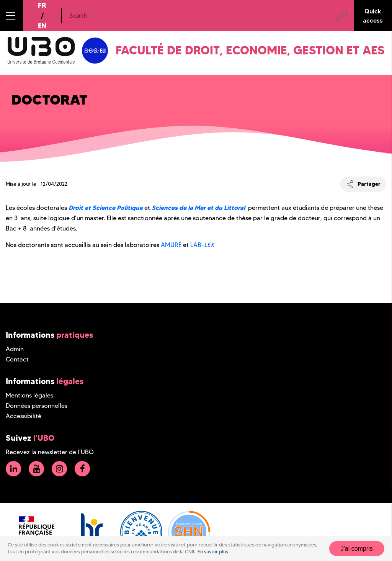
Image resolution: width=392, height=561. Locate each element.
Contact (17, 359)
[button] (11, 16)
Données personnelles (37, 406)
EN (42, 26)
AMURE (171, 245)
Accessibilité (24, 416)
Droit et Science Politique (106, 208)
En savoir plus (213, 552)
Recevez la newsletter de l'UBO (50, 452)
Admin (15, 349)
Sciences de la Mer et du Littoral (199, 208)
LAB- (202, 245)
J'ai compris (357, 549)
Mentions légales (29, 395)
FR (42, 5)
